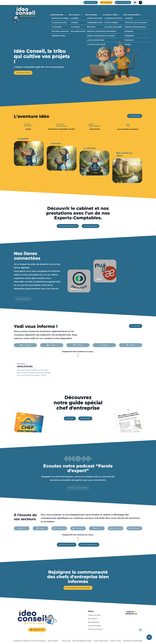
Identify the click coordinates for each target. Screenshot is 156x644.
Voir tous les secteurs (89, 545)
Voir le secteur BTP (67, 545)
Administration (53, 641)
